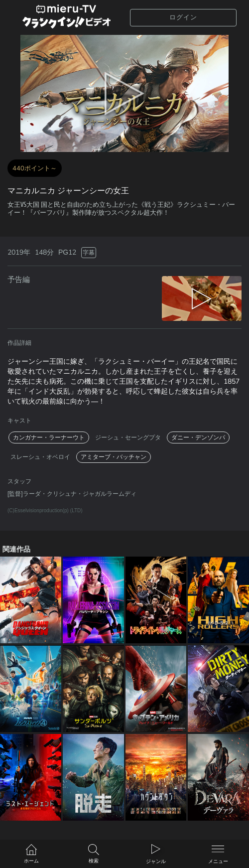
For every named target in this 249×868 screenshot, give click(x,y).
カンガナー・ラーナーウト (49, 437)
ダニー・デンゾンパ (198, 437)
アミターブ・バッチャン (114, 457)
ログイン (183, 17)
